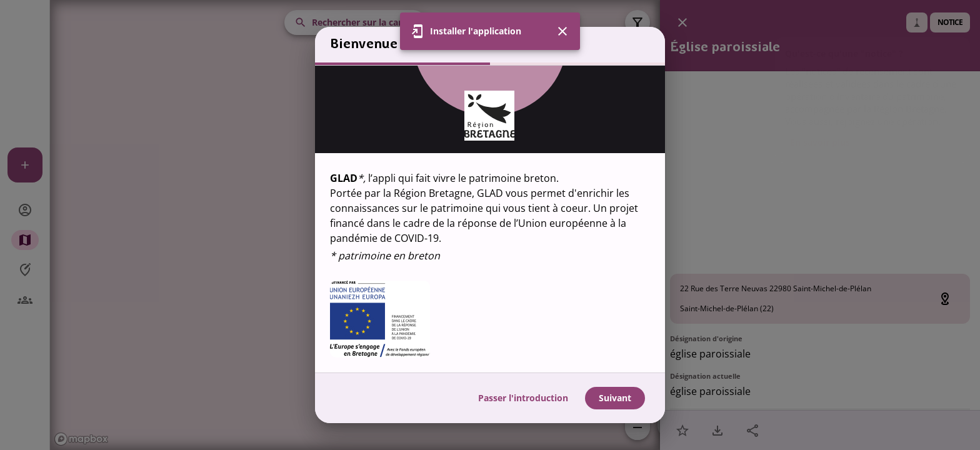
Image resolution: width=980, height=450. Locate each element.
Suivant (615, 398)
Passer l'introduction (523, 398)
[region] (490, 219)
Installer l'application (476, 31)
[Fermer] (562, 31)
